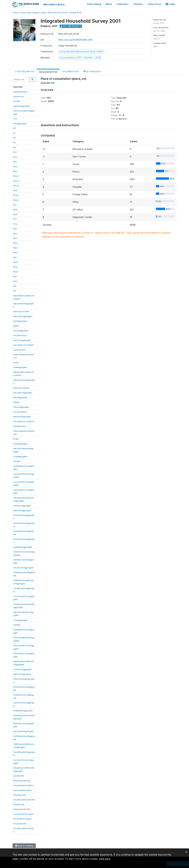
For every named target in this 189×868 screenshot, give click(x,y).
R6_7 (15, 205)
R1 (14, 133)
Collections (123, 4)
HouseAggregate (21, 407)
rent (15, 119)
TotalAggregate (20, 443)
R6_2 (15, 166)
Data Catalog (94, 4)
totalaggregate (20, 367)
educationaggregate (23, 316)
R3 (14, 142)
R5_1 (15, 152)
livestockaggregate (22, 505)
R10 (15, 286)
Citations (138, 4)
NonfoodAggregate (22, 416)
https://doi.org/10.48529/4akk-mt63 (76, 40)
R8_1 (15, 228)
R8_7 (16, 257)
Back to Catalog (24, 846)
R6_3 (15, 171)
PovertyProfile (20, 823)
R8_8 (15, 262)
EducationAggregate (23, 393)
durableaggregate (22, 106)
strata (16, 362)
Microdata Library (54, 4)
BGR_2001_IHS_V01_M (57, 12)
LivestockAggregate (23, 669)
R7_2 (15, 224)
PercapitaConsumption (24, 421)
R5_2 (16, 157)
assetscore (18, 96)
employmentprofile (22, 780)
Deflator (17, 461)
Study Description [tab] (25, 71)
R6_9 (15, 214)
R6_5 (15, 190)
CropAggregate (20, 620)
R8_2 (16, 233)
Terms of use (154, 4)
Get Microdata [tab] (92, 71)
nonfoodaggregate (22, 340)
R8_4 (15, 243)
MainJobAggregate (22, 510)
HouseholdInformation (23, 814)
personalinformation (23, 790)
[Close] (186, 852)
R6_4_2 (16, 181)
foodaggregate (20, 321)
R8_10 (16, 271)
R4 (14, 147)
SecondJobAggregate (23, 567)
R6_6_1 (16, 195)
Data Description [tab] (48, 72)
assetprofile (19, 776)
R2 (14, 138)
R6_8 (15, 209)
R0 (14, 128)
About (109, 4)
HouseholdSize (20, 412)
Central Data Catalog (29, 12)
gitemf (16, 326)
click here (105, 859)
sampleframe (19, 349)
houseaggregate (21, 330)
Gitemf (16, 402)
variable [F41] (75, 12)
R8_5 (15, 248)
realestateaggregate (23, 547)
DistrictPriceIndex (21, 388)
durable (17, 101)
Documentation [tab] (70, 71)
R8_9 (15, 267)
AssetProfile (19, 804)
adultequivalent (20, 91)
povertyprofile (20, 795)
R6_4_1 (16, 176)
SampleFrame (20, 426)
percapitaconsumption (24, 345)
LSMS (43, 12)
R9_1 (15, 276)
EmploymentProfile (22, 809)
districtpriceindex (21, 311)
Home (15, 12)
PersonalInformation (23, 819)
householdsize (20, 335)
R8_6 (15, 252)
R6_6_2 (16, 200)
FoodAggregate (20, 397)
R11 (15, 291)
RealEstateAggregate (23, 710)
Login (170, 4)
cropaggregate (20, 456)
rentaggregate (20, 123)
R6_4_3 (16, 185)
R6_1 (15, 162)
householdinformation (23, 785)
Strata (16, 439)
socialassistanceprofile (24, 799)
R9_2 (15, 281)
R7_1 (15, 219)
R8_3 (15, 238)
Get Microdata (71, 26)
